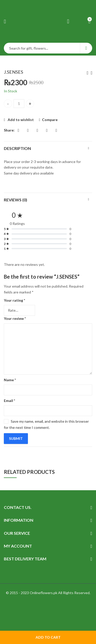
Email (9, 401)
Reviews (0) (15, 200)
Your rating (14, 300)
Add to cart (48, 637)
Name (10, 380)
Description (17, 148)
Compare (50, 120)
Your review (15, 318)
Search (86, 48)
